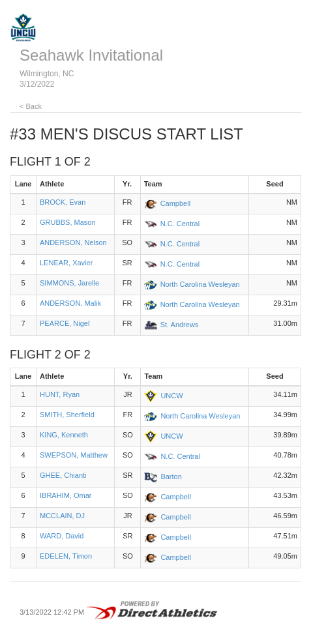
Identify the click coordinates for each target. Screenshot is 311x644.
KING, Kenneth (64, 435)
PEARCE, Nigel (65, 323)
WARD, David (62, 536)
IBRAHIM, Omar (66, 495)
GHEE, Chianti (63, 475)
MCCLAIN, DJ (62, 516)
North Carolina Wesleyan (200, 284)
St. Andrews (180, 325)
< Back (31, 106)
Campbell (175, 203)
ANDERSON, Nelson (73, 242)
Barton (171, 476)
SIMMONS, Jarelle (69, 283)
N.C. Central (180, 224)
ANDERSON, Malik (70, 303)
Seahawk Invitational (91, 55)
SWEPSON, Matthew (74, 455)
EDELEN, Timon (66, 556)
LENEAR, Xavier (66, 263)
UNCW (171, 396)
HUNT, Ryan (60, 394)
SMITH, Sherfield (67, 415)
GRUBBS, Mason (68, 222)
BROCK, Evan (63, 202)
